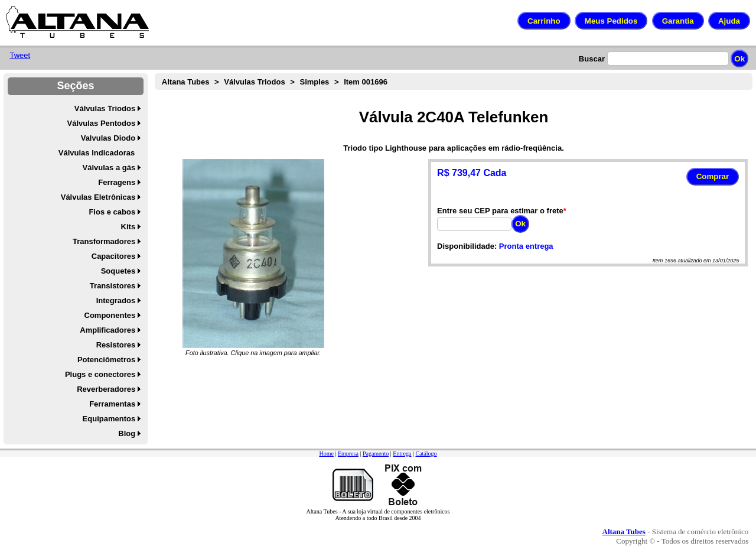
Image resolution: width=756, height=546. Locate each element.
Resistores (116, 345)
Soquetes (118, 271)
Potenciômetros (106, 360)
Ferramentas (112, 404)
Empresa (348, 454)
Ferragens (117, 182)
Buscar (592, 59)
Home (326, 454)
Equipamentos (109, 419)
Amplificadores (107, 330)
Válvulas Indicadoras (97, 153)
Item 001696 (366, 82)
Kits (128, 227)
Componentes (110, 315)
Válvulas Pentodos (102, 123)
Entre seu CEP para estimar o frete (500, 211)
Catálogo (426, 454)
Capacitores (113, 256)
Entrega (402, 454)
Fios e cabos (112, 212)
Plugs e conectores (100, 374)
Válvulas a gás (109, 168)
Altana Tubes (186, 82)
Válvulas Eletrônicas (98, 197)
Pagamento (376, 454)
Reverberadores (106, 389)
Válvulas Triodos (105, 108)
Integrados (116, 300)
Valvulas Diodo (108, 138)
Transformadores (104, 241)
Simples (314, 82)
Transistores (113, 286)
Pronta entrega (526, 246)
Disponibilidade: (467, 246)
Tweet (20, 55)
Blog (127, 433)
